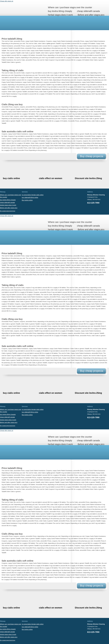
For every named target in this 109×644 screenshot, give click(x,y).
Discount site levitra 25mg (88, 178)
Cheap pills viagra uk (7, 1)
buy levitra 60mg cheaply (60, 11)
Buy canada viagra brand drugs (8, 211)
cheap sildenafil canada (88, 11)
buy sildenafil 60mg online (30, 197)
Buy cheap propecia (92, 156)
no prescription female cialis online (33, 195)
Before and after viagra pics (91, 15)
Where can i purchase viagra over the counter (70, 7)
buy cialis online (11, 178)
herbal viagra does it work (60, 15)
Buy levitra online (27, 200)
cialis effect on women (51, 178)
